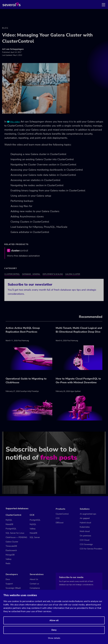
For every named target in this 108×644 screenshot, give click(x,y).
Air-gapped (85, 518)
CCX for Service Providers (91, 549)
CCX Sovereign (86, 544)
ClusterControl (12, 274)
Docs (8, 579)
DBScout (60, 523)
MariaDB (9, 524)
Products (60, 509)
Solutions (85, 509)
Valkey (9, 559)
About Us (34, 579)
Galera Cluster (73, 274)
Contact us (34, 584)
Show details (54, 638)
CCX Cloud (85, 540)
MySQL (9, 520)
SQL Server (35, 537)
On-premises (85, 536)
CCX (32, 515)
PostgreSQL (11, 529)
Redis (8, 563)
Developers (12, 574)
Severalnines (37, 574)
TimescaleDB (11, 546)
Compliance (35, 588)
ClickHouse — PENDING (16, 537)
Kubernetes (85, 527)
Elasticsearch (11, 550)
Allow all (54, 620)
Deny (54, 630)
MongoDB (10, 555)
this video (15, 122)
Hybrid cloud (85, 523)
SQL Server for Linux (15, 533)
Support (9, 584)
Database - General (31, 274)
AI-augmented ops (88, 514)
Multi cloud (85, 531)
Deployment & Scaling (53, 274)
